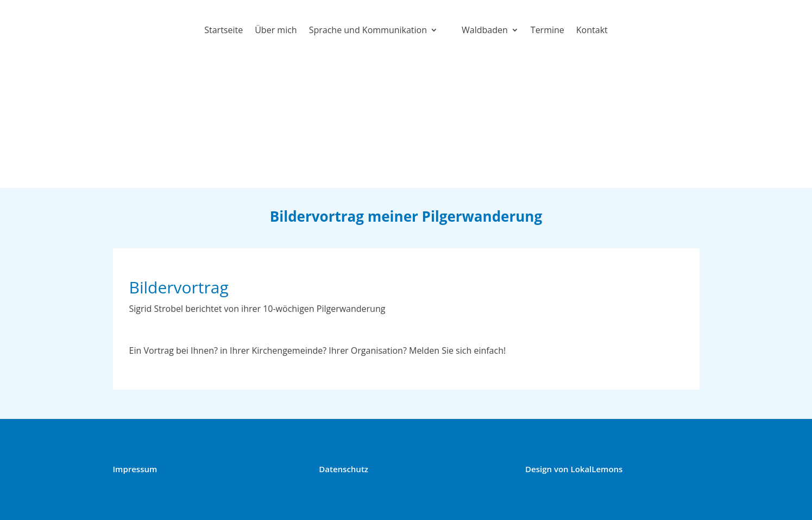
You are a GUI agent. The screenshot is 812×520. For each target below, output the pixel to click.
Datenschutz (344, 469)
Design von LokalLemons (574, 469)
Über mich (276, 30)
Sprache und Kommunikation (368, 30)
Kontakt (592, 30)
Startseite (224, 30)
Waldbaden (485, 30)
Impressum (135, 469)
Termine (547, 30)
